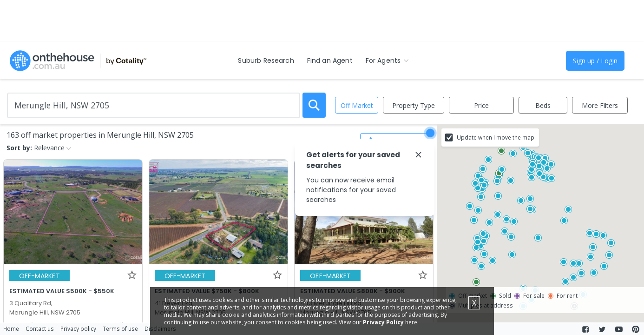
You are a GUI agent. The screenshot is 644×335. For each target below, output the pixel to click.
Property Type (414, 105)
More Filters (600, 105)
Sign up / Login (595, 61)
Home (11, 328)
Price (481, 105)
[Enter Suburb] (154, 105)
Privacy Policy (383, 322)
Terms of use (120, 328)
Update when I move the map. (496, 137)
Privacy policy (78, 328)
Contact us (40, 328)
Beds (543, 105)
